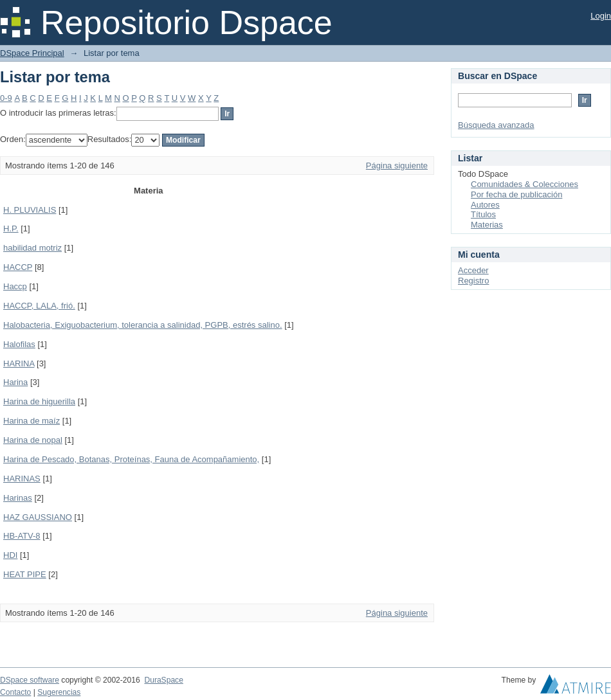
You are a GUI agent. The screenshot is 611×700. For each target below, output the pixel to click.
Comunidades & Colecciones (524, 184)
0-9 (6, 98)
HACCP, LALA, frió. (39, 306)
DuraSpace (163, 680)
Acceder (473, 270)
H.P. (11, 229)
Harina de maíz (32, 421)
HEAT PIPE (25, 574)
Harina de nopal (33, 440)
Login (601, 16)
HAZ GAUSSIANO (38, 517)
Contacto (15, 692)
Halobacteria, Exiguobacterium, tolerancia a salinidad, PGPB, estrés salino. (143, 325)
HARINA (19, 363)
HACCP (18, 267)
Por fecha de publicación (516, 194)
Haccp (15, 286)
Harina (15, 382)
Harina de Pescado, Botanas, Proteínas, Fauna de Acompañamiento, (131, 459)
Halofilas (19, 344)
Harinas (18, 498)
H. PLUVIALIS (30, 210)
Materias (487, 225)
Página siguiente (397, 166)
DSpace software (30, 680)
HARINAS (22, 479)
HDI (10, 555)
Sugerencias (59, 692)
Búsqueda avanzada (496, 125)
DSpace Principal (32, 53)
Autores (485, 205)
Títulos (483, 214)
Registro (473, 281)
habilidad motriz (32, 248)
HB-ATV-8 (22, 536)
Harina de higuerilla (39, 401)
